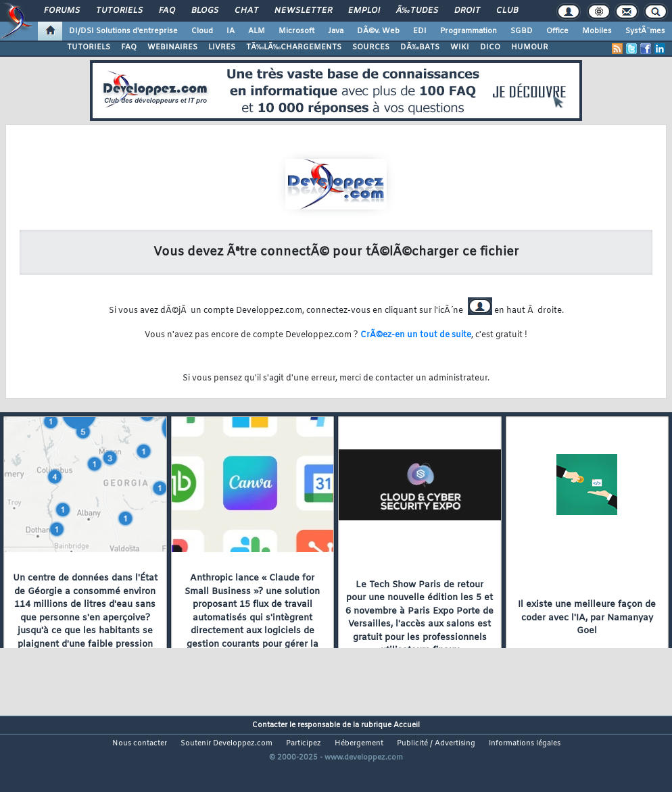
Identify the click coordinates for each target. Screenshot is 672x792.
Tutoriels (119, 11)
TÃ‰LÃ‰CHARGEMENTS (294, 47)
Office (557, 31)
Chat (246, 11)
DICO (490, 47)
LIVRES (222, 47)
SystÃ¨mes (645, 31)
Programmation (469, 31)
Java (336, 31)
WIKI (460, 47)
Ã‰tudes (417, 11)
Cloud (202, 31)
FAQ (167, 11)
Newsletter (303, 11)
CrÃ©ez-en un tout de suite (416, 335)
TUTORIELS (89, 47)
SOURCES (371, 47)
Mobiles (597, 31)
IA (231, 31)
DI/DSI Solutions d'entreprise (123, 31)
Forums (62, 11)
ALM (257, 31)
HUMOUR (530, 47)
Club (507, 11)
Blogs (205, 11)
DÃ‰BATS (420, 47)
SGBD (522, 31)
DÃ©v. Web (378, 31)
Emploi (364, 11)
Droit (467, 11)
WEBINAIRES (172, 47)
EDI (420, 31)
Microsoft (296, 31)
